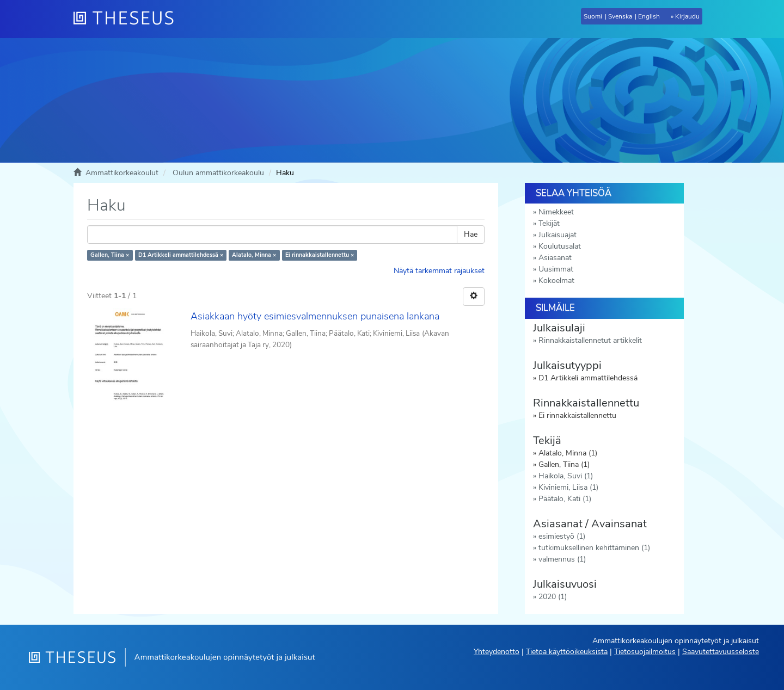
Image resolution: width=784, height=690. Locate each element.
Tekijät (549, 223)
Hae (471, 234)
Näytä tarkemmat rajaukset (439, 271)
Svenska (620, 16)
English (649, 16)
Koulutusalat (560, 246)
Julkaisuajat (558, 235)
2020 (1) (553, 597)
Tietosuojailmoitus (645, 652)
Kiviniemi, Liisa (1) (568, 487)
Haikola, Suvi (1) (566, 476)
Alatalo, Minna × (254, 255)
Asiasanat (555, 258)
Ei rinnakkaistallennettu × (320, 255)
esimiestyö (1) (562, 536)
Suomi (593, 16)
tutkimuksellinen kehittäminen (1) (594, 548)
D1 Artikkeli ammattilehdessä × (181, 255)
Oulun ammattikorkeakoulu (218, 173)
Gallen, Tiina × (110, 255)
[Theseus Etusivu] (128, 19)
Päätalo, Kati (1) (565, 499)
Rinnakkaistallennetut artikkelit (590, 340)
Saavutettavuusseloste (721, 652)
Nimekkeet (556, 212)
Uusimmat (556, 269)
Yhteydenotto (497, 652)
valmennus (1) (562, 559)
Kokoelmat (556, 281)
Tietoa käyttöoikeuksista (567, 652)
